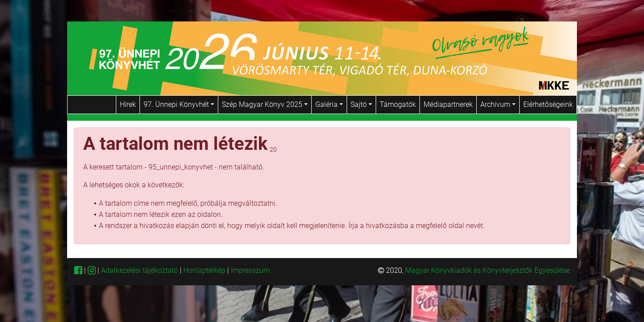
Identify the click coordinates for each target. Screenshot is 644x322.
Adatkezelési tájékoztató (140, 270)
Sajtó (361, 104)
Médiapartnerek (448, 104)
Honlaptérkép (205, 270)
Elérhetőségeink (548, 104)
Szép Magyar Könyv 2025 (265, 104)
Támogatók (398, 104)
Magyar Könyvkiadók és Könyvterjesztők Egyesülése (487, 270)
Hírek (128, 104)
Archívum (498, 104)
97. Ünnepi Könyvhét (179, 104)
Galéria (329, 104)
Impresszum (250, 270)
